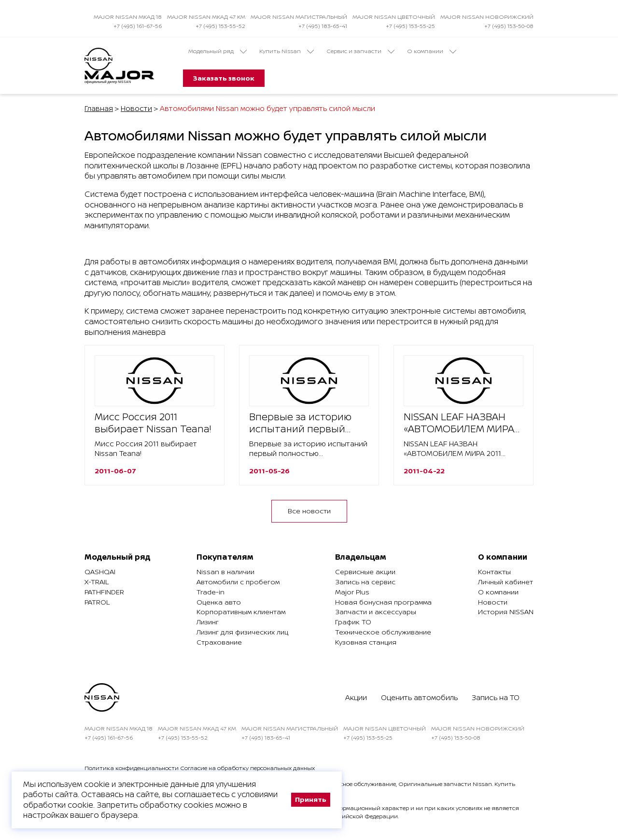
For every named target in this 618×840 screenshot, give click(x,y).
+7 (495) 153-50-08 (509, 26)
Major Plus (352, 592)
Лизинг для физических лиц (242, 632)
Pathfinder (104, 592)
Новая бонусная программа (383, 602)
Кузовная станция (366, 642)
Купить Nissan (287, 51)
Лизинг (208, 622)
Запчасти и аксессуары (376, 612)
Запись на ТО (496, 697)
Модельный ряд (218, 51)
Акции (356, 697)
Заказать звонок (224, 78)
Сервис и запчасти (360, 51)
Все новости (309, 511)
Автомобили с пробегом (238, 582)
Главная (99, 108)
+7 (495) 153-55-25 (410, 26)
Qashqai (100, 571)
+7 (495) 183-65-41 (323, 26)
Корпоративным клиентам (241, 612)
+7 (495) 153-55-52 (220, 26)
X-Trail (97, 582)
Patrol (97, 602)
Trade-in (211, 592)
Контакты (494, 571)
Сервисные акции (365, 571)
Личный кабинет (506, 582)
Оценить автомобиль (419, 697)
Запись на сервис (365, 582)
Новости (136, 108)
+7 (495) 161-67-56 (138, 26)
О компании (432, 51)
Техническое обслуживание (383, 632)
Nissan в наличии (225, 571)
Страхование (219, 642)
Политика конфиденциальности (132, 768)
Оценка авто (219, 602)
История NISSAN (506, 612)
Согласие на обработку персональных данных (247, 768)
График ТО (353, 622)
